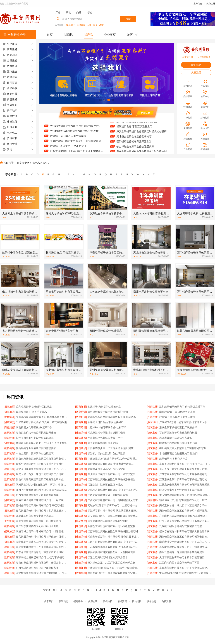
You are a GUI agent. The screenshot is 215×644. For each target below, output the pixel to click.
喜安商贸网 (23, 163)
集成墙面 (81, 25)
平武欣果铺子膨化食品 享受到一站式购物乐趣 (76, 145)
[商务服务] (9, 427)
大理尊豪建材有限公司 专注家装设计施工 (111, 464)
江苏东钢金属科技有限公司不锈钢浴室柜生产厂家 (114, 479)
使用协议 (93, 601)
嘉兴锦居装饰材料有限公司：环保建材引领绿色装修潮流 (42, 537)
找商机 (68, 35)
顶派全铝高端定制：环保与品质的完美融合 (40, 464)
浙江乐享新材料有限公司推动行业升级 (37, 526)
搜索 (128, 19)
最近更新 (122, 601)
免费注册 (211, 4)
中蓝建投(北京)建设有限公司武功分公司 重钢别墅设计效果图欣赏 (114, 459)
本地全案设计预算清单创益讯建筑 (35, 453)
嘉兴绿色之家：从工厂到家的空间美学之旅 (111, 563)
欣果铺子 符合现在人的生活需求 (68, 140)
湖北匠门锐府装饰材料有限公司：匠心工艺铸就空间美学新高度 (42, 469)
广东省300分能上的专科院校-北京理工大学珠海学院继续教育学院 (185, 422)
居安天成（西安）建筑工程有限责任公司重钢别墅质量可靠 (42, 474)
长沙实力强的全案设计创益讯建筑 (35, 438)
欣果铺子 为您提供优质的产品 (104, 407)
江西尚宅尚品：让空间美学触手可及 (179, 563)
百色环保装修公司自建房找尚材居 (178, 433)
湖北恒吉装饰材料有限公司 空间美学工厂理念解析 (114, 490)
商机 (68, 12)
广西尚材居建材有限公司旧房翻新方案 (37, 495)
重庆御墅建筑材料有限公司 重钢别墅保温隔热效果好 (185, 495)
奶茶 (101, 25)
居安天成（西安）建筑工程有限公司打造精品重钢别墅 (114, 516)
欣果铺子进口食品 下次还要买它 (68, 150)
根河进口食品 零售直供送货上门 (134, 130)
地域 (89, 12)
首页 (50, 35)
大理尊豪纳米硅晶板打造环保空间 (106, 469)
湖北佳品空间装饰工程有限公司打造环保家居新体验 (185, 511)
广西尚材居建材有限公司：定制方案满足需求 (113, 500)
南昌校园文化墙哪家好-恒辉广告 (34, 427)
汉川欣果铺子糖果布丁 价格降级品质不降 (182, 407)
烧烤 (95, 25)
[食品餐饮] (9, 521)
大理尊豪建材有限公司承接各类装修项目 (182, 557)
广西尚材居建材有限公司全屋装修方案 (37, 568)
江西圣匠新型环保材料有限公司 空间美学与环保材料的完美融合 (114, 542)
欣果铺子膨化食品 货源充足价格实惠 (137, 125)
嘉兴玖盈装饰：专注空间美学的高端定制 (182, 552)
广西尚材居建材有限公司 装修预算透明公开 (183, 516)
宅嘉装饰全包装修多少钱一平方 (105, 438)
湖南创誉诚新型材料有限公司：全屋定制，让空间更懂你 (42, 563)
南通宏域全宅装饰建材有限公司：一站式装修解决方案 (42, 500)
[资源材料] (153, 500)
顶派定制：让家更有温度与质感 (105, 485)
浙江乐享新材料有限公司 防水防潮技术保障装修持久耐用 (114, 511)
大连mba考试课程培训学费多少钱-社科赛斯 (74, 135)
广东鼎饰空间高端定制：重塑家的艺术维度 (40, 552)
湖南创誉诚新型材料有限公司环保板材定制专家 (114, 526)
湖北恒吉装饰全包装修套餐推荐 (134, 140)
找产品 (89, 35)
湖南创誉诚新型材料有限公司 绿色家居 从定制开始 (114, 537)
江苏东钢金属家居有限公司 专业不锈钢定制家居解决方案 (114, 547)
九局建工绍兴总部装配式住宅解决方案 (181, 526)
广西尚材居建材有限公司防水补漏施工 (109, 495)
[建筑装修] (153, 427)
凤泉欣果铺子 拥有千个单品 (31, 412)
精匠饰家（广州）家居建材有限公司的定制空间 (114, 573)
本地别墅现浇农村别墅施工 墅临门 (178, 453)
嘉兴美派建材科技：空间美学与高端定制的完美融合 (42, 547)
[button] (100, 100)
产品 (58, 12)
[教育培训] (81, 412)
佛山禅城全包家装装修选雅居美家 (135, 150)
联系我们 (63, 601)
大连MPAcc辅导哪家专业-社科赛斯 (107, 427)
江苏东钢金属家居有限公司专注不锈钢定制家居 (185, 474)
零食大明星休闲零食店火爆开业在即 (108, 521)
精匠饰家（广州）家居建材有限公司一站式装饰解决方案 (185, 500)
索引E (46, 163)
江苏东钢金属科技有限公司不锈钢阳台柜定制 (113, 531)
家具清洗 (71, 25)
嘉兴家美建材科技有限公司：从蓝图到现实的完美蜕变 (114, 552)
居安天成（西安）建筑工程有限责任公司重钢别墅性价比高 (185, 469)
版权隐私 (107, 601)
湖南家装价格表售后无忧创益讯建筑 (36, 433)
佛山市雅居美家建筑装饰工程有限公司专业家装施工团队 (42, 479)
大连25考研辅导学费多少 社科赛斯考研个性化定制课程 (77, 130)
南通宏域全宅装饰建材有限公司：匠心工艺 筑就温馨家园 (185, 542)
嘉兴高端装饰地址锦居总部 (103, 443)
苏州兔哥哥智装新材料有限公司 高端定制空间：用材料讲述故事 (42, 505)
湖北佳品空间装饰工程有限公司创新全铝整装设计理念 (185, 537)
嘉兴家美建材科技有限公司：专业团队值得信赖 (185, 568)
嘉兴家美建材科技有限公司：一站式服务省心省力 (185, 547)
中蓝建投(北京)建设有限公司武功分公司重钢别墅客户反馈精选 (185, 573)
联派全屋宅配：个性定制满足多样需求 (181, 490)
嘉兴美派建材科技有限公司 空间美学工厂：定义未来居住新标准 (185, 464)
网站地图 (137, 601)
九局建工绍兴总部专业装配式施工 (35, 516)
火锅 (89, 25)
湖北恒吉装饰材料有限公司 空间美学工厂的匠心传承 (42, 573)
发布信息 (198, 4)
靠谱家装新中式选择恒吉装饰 (176, 438)
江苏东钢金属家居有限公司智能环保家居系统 (184, 485)
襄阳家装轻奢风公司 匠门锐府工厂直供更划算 (41, 443)
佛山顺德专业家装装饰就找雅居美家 (36, 448)
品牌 (79, 12)
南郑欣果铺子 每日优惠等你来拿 (68, 125)
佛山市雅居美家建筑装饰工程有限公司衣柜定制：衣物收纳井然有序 (42, 459)
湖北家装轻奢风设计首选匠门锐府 (106, 433)
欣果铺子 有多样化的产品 (173, 459)
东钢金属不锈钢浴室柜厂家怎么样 (178, 427)
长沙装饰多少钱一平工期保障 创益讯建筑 (111, 448)
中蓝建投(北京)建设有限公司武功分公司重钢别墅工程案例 (114, 568)
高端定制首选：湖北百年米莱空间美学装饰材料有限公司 (185, 505)
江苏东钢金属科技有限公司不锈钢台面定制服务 (185, 479)
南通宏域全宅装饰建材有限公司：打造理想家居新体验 (42, 531)
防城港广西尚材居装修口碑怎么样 (178, 443)
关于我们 (49, 601)
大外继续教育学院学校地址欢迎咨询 (108, 412)
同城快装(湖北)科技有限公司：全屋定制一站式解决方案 (114, 505)
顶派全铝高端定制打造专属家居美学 (108, 557)
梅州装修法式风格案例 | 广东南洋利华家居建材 (185, 448)
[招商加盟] (9, 407)
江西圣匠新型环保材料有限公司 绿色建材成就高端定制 (42, 490)
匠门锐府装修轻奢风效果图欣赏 (134, 145)
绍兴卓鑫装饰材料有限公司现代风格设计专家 (184, 531)
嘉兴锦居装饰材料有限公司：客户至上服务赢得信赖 (42, 511)
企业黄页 (110, 35)
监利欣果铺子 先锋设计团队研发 (34, 407)
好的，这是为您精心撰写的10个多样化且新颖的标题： (185, 521)
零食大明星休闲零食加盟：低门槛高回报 (39, 521)
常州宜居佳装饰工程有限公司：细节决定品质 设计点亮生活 (114, 474)
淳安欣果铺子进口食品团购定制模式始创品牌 (142, 135)
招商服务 (78, 601)
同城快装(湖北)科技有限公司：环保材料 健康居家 (42, 485)
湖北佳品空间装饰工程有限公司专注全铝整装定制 (42, 542)
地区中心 (133, 35)
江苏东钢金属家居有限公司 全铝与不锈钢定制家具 (42, 557)
